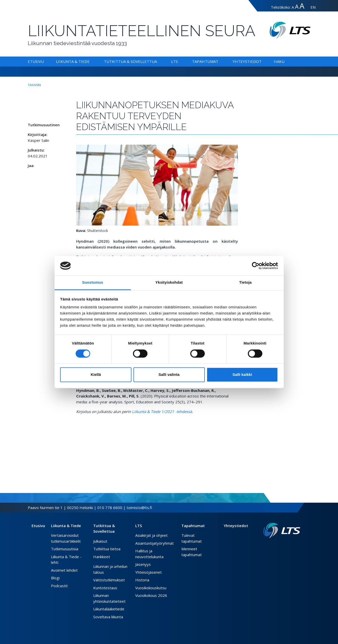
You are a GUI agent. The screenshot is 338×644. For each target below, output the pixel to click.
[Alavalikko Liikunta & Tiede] (91, 61)
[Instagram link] (294, 546)
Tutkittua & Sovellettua (130, 61)
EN (313, 7)
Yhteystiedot (247, 61)
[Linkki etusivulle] (282, 531)
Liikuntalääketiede (109, 609)
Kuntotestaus (105, 588)
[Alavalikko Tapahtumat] (219, 61)
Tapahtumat (205, 61)
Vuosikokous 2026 (151, 595)
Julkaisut (100, 541)
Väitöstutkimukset (109, 580)
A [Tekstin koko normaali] (293, 7)
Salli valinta (169, 375)
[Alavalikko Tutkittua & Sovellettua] (158, 61)
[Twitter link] (290, 546)
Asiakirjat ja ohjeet (151, 535)
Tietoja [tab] (245, 283)
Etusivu (36, 61)
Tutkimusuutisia (65, 549)
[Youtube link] (298, 546)
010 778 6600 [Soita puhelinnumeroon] (110, 508)
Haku (279, 61)
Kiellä (96, 375)
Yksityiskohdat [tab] (169, 283)
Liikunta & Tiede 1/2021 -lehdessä (162, 412)
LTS (174, 61)
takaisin (34, 85)
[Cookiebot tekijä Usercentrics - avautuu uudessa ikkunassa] (256, 266)
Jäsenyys (143, 564)
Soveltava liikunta (108, 617)
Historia (142, 580)
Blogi (55, 578)
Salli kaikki (242, 375)
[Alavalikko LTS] (179, 61)
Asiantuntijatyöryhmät (154, 543)
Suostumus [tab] (93, 283)
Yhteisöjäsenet (148, 572)
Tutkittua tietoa (107, 549)
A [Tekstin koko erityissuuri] (302, 6)
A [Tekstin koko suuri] (297, 6)
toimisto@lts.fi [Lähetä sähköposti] (139, 508)
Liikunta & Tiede (73, 61)
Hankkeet (102, 557)
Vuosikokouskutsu (151, 588)
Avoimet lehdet (64, 570)
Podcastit (59, 586)
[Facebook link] (286, 546)
